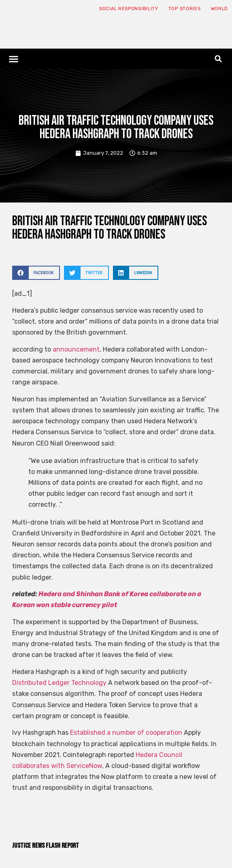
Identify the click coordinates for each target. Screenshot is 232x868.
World (220, 9)
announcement (75, 349)
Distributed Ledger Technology (59, 683)
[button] (14, 59)
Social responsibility (129, 9)
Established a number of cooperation (125, 733)
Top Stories (185, 9)
